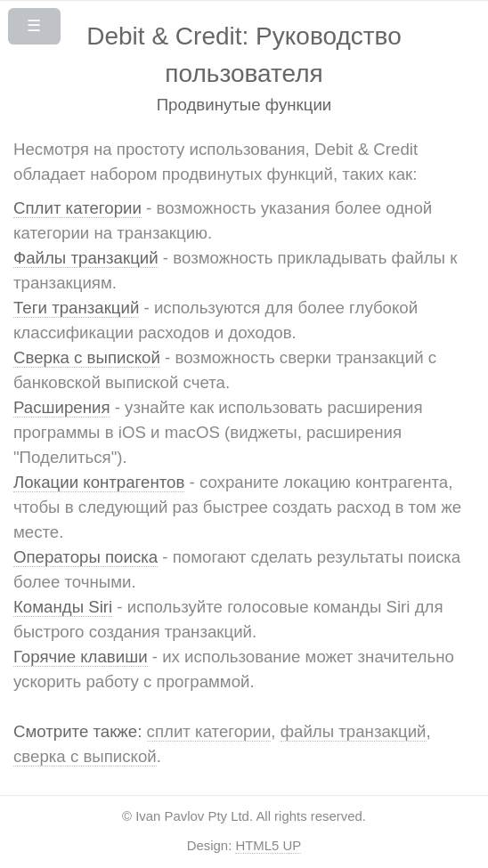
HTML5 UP (268, 845)
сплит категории (209, 731)
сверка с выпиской (85, 756)
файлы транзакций (354, 731)
